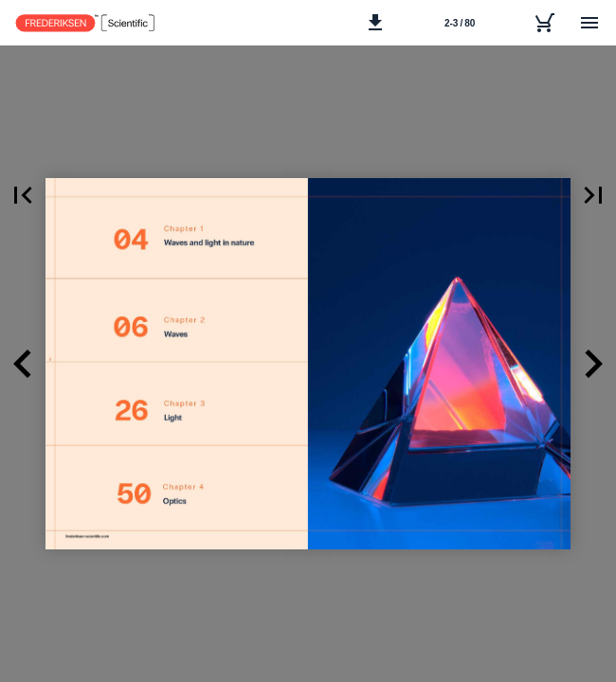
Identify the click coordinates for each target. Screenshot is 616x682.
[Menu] (589, 23)
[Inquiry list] (544, 23)
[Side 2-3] (460, 23)
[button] (375, 23)
